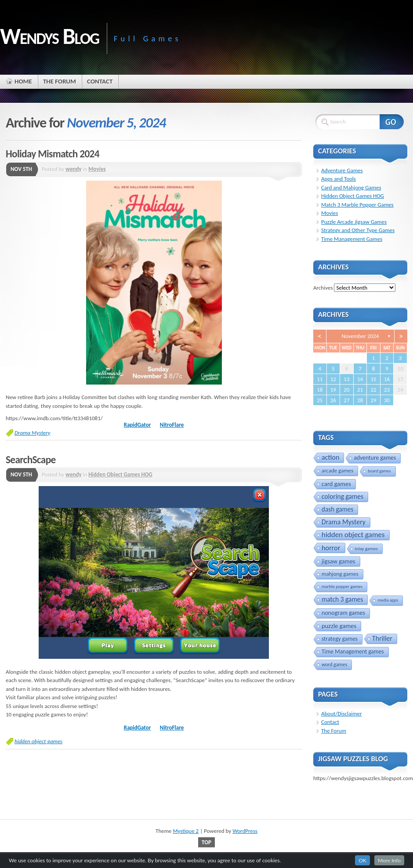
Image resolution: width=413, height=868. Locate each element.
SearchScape (31, 460)
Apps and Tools (339, 179)
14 (360, 379)
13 (346, 379)
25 (320, 400)
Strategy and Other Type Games (358, 230)
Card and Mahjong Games (351, 187)
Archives (323, 288)
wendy (73, 169)
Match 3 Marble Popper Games (357, 205)
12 (333, 379)
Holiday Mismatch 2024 (53, 154)
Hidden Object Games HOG (120, 474)
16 (387, 379)
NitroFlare (172, 425)
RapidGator (137, 425)
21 (360, 390)
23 (387, 390)
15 (373, 379)
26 (333, 400)
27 (346, 400)
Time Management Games (352, 239)
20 (346, 390)
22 (373, 390)
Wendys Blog (49, 36)
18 (320, 390)
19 (333, 390)
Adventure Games (342, 170)
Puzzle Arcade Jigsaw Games (354, 222)
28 (360, 400)
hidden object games (38, 741)
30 (387, 400)
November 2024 (360, 336)
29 (373, 400)
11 (320, 379)
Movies (97, 169)
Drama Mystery (33, 433)
